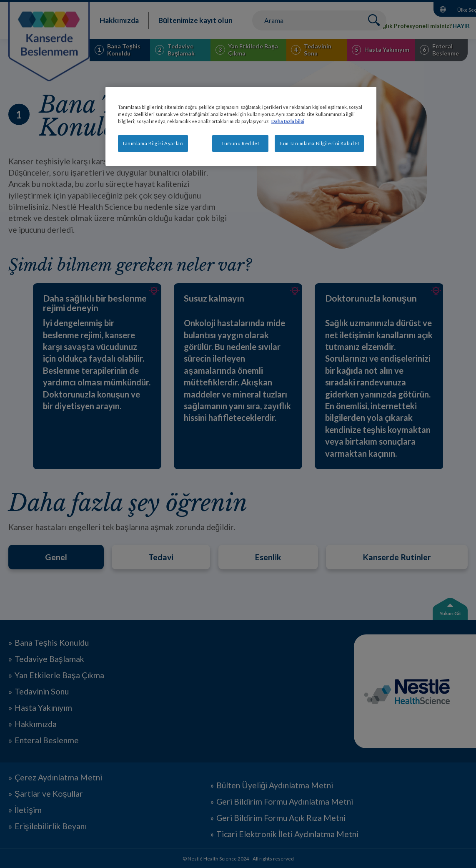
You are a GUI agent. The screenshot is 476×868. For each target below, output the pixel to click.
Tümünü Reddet (240, 143)
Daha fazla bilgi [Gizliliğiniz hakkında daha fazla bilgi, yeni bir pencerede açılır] (288, 121)
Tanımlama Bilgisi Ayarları (153, 143)
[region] (241, 126)
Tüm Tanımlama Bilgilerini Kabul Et (319, 143)
